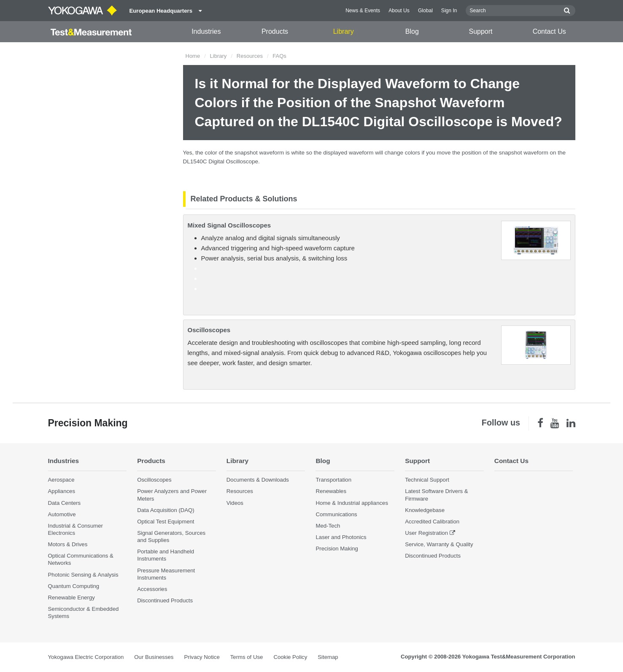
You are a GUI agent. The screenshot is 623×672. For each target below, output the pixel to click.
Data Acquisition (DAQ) (166, 510)
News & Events (363, 11)
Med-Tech (328, 526)
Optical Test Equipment (166, 522)
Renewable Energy (71, 597)
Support (481, 31)
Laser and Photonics (341, 537)
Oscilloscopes (209, 330)
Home (193, 56)
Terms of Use (247, 657)
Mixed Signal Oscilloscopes (229, 225)
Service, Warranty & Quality (439, 544)
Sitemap (328, 657)
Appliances (62, 491)
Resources (250, 56)
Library (344, 31)
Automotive (62, 514)
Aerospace (61, 480)
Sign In (449, 11)
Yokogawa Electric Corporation (86, 657)
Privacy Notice (202, 657)
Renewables (331, 491)
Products (275, 31)
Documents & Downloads (258, 480)
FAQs (279, 56)
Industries (206, 31)
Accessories (152, 589)
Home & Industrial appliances (352, 503)
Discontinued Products (165, 600)
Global (425, 11)
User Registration (426, 533)
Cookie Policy (290, 657)
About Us (399, 11)
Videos (235, 503)
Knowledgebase (425, 510)
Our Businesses (154, 657)
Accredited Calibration (432, 522)
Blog (412, 31)
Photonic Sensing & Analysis (83, 575)
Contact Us (549, 31)
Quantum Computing (74, 586)
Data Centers (65, 503)
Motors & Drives (68, 544)
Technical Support (427, 480)
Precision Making (337, 549)
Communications (336, 514)
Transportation (333, 480)
